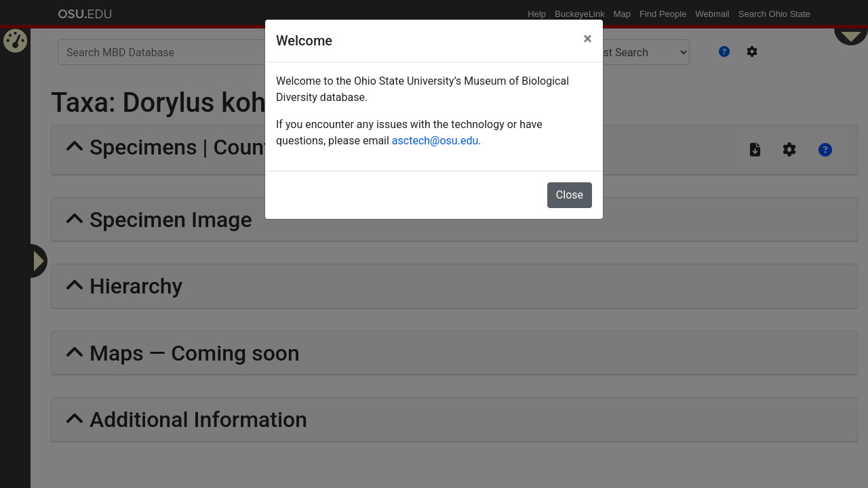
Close (570, 195)
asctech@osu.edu (435, 141)
